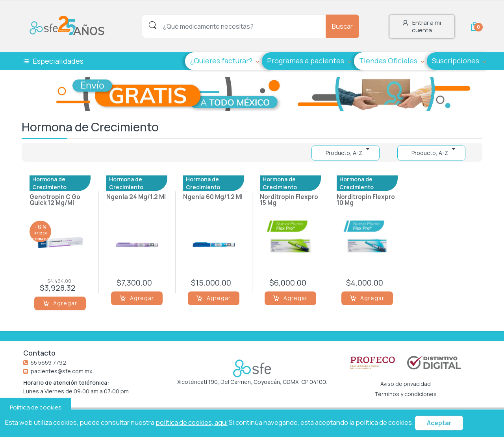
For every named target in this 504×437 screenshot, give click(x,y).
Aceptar (439, 423)
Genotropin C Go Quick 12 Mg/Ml (55, 200)
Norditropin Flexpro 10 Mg (366, 200)
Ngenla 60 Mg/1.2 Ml (213, 197)
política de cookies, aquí (192, 422)
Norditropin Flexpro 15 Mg (289, 200)
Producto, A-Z (430, 153)
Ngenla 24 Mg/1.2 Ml (136, 197)
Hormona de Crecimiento (49, 183)
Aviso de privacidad (406, 384)
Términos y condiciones (406, 394)
